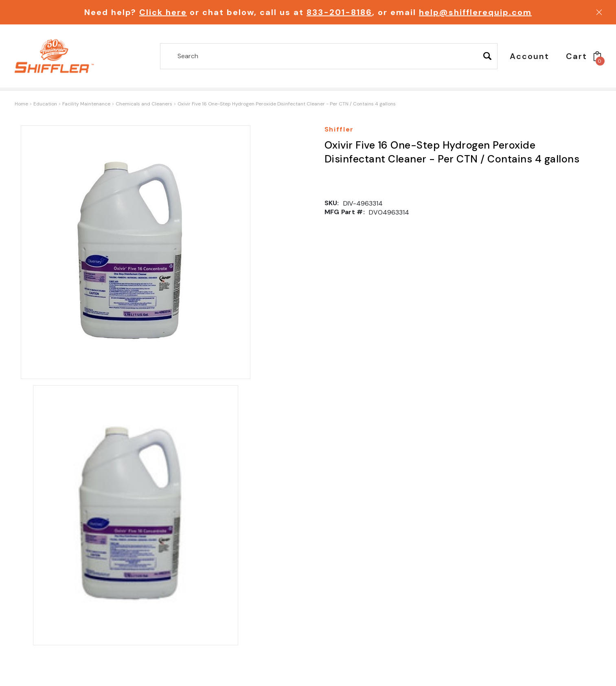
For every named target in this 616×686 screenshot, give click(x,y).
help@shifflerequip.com (475, 12)
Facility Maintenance (86, 104)
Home (21, 104)
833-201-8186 (339, 12)
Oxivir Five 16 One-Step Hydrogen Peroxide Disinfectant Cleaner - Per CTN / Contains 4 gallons (287, 104)
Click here (163, 12)
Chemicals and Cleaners (144, 104)
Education (45, 104)
